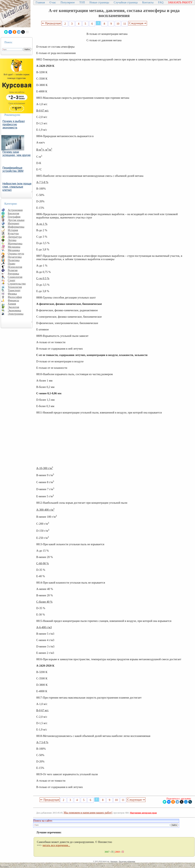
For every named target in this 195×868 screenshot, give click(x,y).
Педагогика (15, 257)
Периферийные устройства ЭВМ (13, 169)
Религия (13, 270)
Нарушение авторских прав (143, 813)
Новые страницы (99, 2)
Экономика (14, 310)
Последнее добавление (127, 861)
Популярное (68, 2)
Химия (12, 304)
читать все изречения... (56, 845)
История (13, 230)
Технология (15, 287)
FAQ (161, 2)
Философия (15, 297)
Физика (12, 294)
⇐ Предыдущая (51, 23)
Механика (14, 250)
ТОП (82, 2)
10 (118, 24)
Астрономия (15, 210)
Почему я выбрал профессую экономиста (14, 124)
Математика (15, 243)
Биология (13, 213)
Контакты (148, 2)
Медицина (14, 247)
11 (125, 24)
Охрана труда (16, 254)
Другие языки (16, 220)
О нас (53, 2)
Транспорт (14, 290)
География (14, 217)
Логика (12, 240)
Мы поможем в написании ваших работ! (88, 813)
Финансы (13, 300)
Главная (40, 2)
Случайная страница (126, 2)
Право (12, 264)
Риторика (13, 274)
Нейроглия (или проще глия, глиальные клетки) (17, 187)
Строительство (17, 284)
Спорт (12, 280)
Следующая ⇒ (138, 23)
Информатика (16, 227)
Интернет (14, 223)
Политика (14, 260)
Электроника (16, 314)
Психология (15, 267)
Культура (13, 233)
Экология (13, 307)
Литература (15, 237)
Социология (15, 277)
